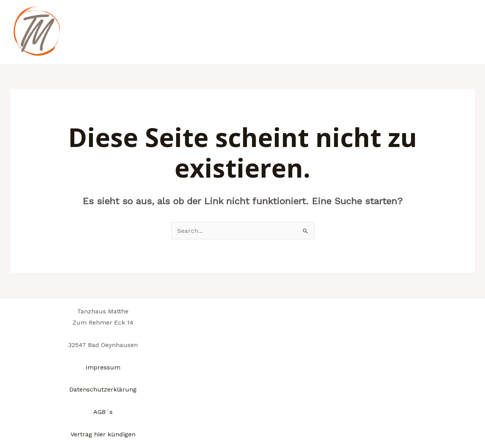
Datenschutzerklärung (103, 389)
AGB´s (103, 412)
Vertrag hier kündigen (103, 434)
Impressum (103, 367)
